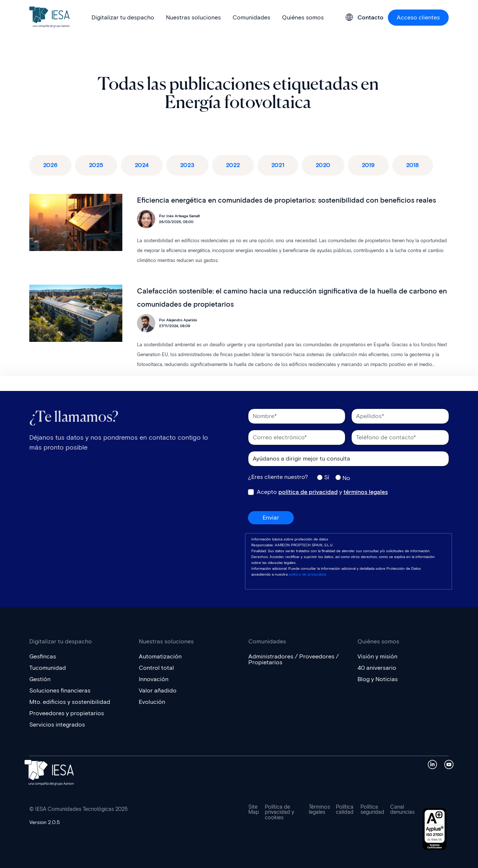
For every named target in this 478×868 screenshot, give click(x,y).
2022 (233, 165)
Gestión (40, 679)
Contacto (370, 18)
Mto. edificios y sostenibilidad (70, 702)
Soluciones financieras (60, 690)
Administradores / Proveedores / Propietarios (294, 659)
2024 (142, 165)
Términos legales (319, 810)
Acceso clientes (418, 17)
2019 (368, 165)
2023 (187, 165)
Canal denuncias (402, 810)
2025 (96, 165)
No (346, 478)
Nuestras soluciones (193, 18)
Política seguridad (372, 810)
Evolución (152, 702)
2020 (323, 165)
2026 (50, 165)
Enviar (271, 518)
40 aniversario (377, 668)
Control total (156, 668)
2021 (278, 165)
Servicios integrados (57, 725)
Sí (327, 477)
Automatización (160, 656)
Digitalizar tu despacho (123, 18)
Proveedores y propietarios (67, 713)
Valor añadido (158, 690)
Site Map (254, 810)
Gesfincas (43, 656)
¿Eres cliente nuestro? (278, 477)
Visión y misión (377, 656)
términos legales (366, 492)
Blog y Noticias (378, 679)
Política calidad (345, 810)
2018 (413, 165)
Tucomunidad (48, 668)
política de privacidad (308, 492)
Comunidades (251, 18)
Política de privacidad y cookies (279, 812)
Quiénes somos (303, 18)
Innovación (154, 679)
